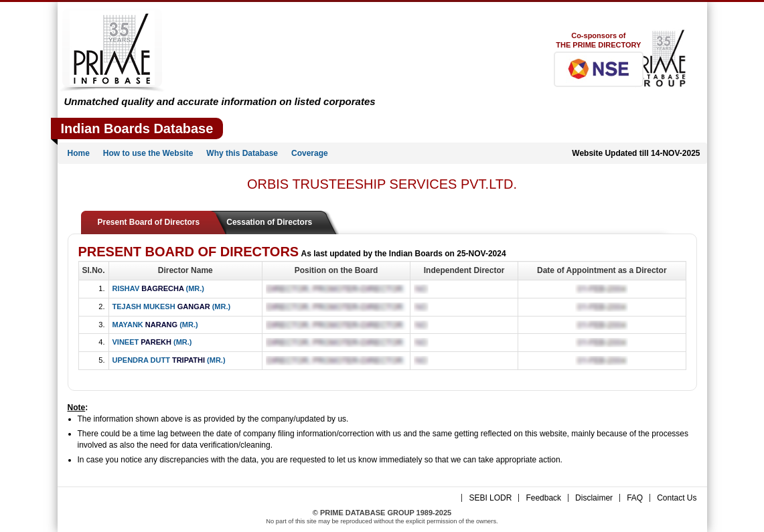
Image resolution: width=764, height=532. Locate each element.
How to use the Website (148, 153)
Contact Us (677, 498)
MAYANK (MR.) (155, 325)
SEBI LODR (490, 498)
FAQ (635, 498)
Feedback (543, 498)
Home (79, 153)
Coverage (310, 153)
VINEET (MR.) (152, 342)
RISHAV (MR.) (159, 288)
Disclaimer (594, 498)
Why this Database (242, 153)
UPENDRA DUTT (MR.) (169, 360)
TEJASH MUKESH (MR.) (172, 306)
